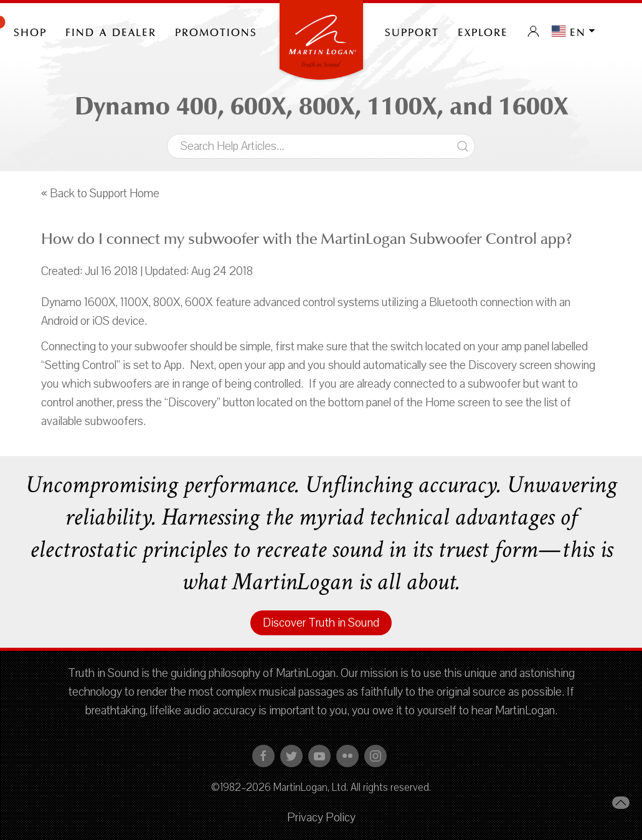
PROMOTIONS (216, 31)
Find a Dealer (111, 31)
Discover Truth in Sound (321, 623)
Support (412, 31)
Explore (483, 31)
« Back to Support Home (100, 194)
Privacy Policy (321, 818)
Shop (30, 31)
